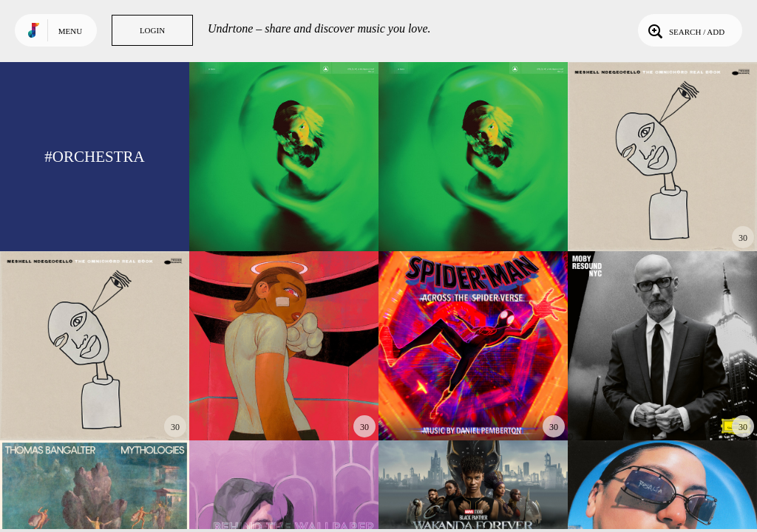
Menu (70, 31)
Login (152, 30)
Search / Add (685, 30)
